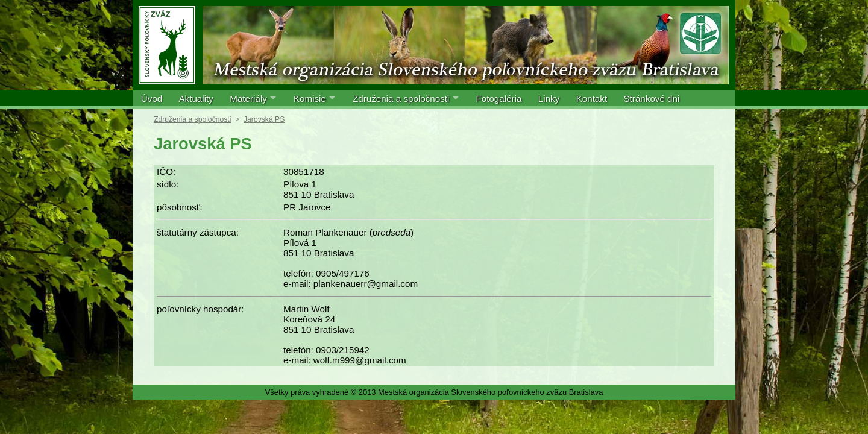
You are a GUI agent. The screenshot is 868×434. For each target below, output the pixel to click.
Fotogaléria (498, 99)
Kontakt (592, 99)
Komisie (310, 99)
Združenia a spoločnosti (401, 99)
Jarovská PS (264, 119)
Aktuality (196, 99)
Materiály (248, 99)
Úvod (152, 99)
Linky (549, 99)
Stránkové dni (651, 99)
